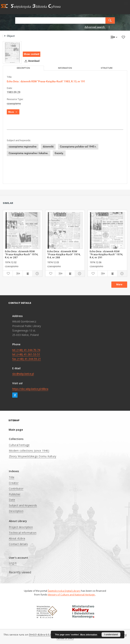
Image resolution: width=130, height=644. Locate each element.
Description (16, 511)
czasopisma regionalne (23, 147)
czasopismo (14, 103)
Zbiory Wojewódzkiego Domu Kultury (32, 456)
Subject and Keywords (23, 505)
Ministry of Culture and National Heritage (72, 595)
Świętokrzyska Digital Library (64, 591)
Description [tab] (23, 68)
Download (31, 61)
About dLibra (17, 538)
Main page (16, 430)
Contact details (18, 544)
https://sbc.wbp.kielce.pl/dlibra (30, 389)
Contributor (16, 489)
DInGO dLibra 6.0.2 (40, 635)
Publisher (15, 494)
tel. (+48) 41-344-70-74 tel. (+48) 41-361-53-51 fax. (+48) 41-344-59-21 (27, 354)
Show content (32, 54)
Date (12, 500)
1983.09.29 (14, 92)
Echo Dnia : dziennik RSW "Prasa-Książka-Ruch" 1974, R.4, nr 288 (64, 254)
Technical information (23, 533)
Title (12, 477)
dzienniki (48, 147)
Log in (13, 563)
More (119, 284)
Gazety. (59, 153)
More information (89, 635)
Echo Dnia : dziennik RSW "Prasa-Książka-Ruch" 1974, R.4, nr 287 (22, 254)
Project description (21, 527)
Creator (14, 483)
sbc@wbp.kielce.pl (23, 374)
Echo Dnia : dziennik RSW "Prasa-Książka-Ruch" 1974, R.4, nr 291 (106, 254)
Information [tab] (65, 68)
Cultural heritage (19, 445)
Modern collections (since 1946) (29, 451)
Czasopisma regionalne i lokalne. (29, 153)
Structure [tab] (107, 68)
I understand (111, 635)
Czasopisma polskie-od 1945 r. (78, 147)
